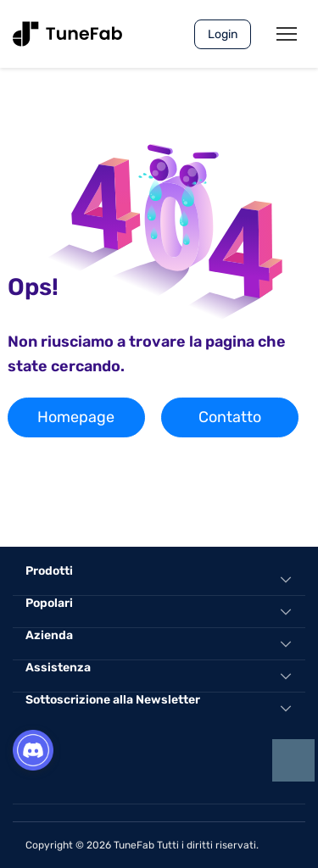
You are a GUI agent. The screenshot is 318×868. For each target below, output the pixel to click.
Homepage (76, 417)
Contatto (230, 417)
